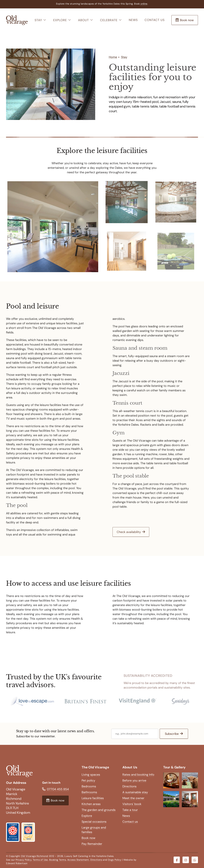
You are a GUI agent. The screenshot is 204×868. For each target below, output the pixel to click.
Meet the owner (133, 798)
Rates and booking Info (138, 775)
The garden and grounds (99, 810)
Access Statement (78, 860)
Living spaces (91, 775)
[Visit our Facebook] (177, 860)
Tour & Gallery (174, 767)
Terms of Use (40, 860)
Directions (129, 786)
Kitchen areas (91, 804)
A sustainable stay (135, 792)
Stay (40, 20)
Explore (62, 20)
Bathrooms (89, 792)
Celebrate (111, 20)
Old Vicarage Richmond (34, 856)
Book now (88, 838)
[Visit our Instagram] (186, 860)
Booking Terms (58, 860)
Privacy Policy (24, 860)
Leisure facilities (93, 798)
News (133, 20)
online (144, 4)
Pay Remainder (92, 844)
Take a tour (130, 810)
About (86, 20)
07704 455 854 (58, 789)
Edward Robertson (17, 863)
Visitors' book (132, 804)
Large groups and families (94, 830)
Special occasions (94, 822)
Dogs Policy (115, 860)
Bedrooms (89, 786)
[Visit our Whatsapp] (195, 860)
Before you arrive (134, 780)
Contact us (155, 20)
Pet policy (88, 780)
